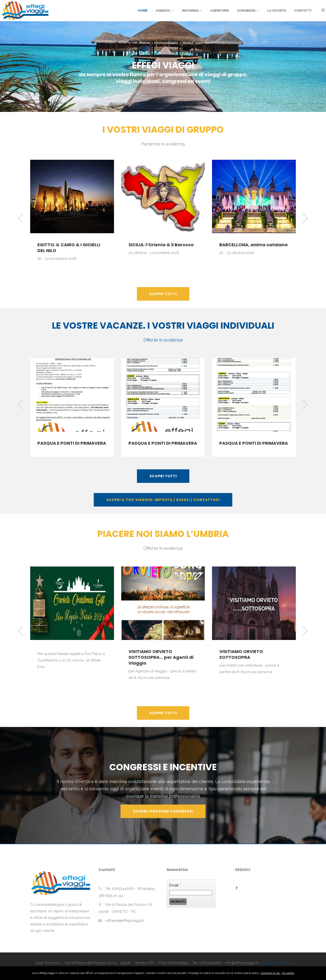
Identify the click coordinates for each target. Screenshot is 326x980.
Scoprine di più (271, 973)
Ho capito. (288, 973)
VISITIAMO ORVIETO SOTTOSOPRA (241, 654)
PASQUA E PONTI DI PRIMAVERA (72, 443)
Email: (175, 885)
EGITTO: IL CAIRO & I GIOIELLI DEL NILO (69, 248)
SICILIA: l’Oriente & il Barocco (161, 245)
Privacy (268, 963)
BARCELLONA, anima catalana (253, 245)
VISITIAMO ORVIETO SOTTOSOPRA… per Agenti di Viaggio (161, 657)
